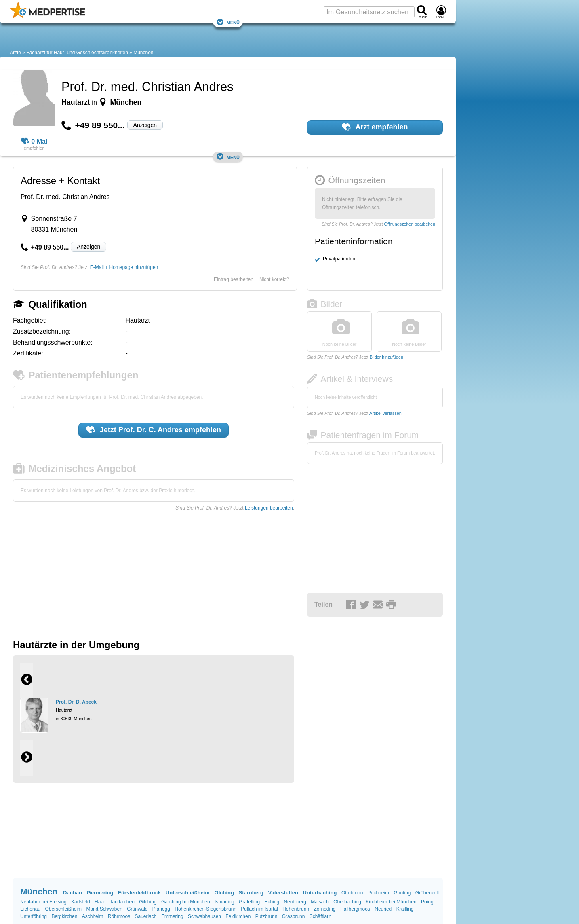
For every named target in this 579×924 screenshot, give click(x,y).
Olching (224, 893)
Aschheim (93, 916)
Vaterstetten (283, 893)
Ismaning (224, 902)
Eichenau (30, 909)
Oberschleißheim (63, 909)
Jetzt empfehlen (154, 430)
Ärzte (15, 53)
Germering (100, 893)
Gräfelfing (249, 902)
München (143, 53)
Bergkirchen (64, 916)
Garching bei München (186, 902)
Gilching (148, 902)
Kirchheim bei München (391, 902)
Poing (427, 902)
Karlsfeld (81, 902)
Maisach (320, 902)
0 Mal (34, 142)
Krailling (405, 909)
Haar (100, 902)
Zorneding (324, 909)
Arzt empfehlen (375, 127)
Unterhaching (320, 893)
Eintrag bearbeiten (234, 279)
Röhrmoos (119, 916)
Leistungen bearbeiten (269, 508)
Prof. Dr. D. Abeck (76, 702)
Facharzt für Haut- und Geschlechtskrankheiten (77, 53)
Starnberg (251, 893)
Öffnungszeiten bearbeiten (410, 224)
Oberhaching (347, 902)
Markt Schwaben (104, 909)
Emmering (172, 916)
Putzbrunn (266, 916)
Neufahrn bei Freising (43, 902)
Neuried (383, 909)
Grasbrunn (294, 916)
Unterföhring (34, 916)
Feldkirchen (238, 916)
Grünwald (137, 909)
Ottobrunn (352, 893)
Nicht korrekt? (274, 279)
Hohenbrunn (296, 909)
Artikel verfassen (385, 413)
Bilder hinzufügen (386, 357)
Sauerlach (146, 916)
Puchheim (378, 893)
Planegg (161, 909)
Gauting (402, 893)
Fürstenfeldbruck (139, 893)
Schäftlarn (320, 916)
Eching (272, 902)
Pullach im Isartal (259, 909)
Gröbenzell (427, 893)
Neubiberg (295, 902)
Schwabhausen (204, 916)
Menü (228, 22)
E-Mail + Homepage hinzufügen (124, 267)
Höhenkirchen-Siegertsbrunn (205, 909)
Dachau (73, 893)
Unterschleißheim (188, 893)
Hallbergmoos (355, 909)
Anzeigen (145, 125)
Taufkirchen (122, 902)
